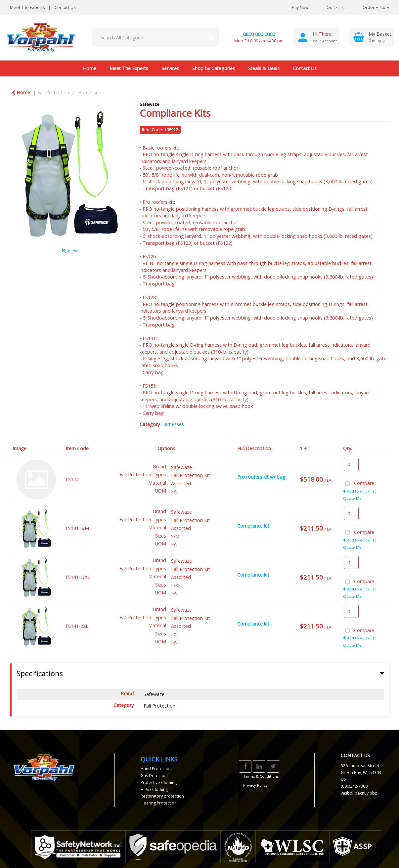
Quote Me (352, 498)
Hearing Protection (159, 803)
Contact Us (65, 7)
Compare (359, 484)
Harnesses (89, 92)
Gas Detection (154, 776)
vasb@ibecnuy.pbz (359, 793)
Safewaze (150, 104)
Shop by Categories (214, 68)
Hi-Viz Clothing (154, 789)
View (70, 251)
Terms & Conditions (261, 776)
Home (89, 68)
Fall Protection (53, 92)
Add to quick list (359, 491)
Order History (371, 7)
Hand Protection (156, 769)
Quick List (331, 7)
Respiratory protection (162, 796)
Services (170, 68)
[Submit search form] (211, 37)
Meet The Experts (27, 7)
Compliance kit (253, 526)
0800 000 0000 (259, 34)
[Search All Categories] (156, 37)
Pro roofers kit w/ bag (261, 477)
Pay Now (300, 7)
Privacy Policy (255, 785)
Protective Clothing (159, 782)
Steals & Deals (264, 68)
